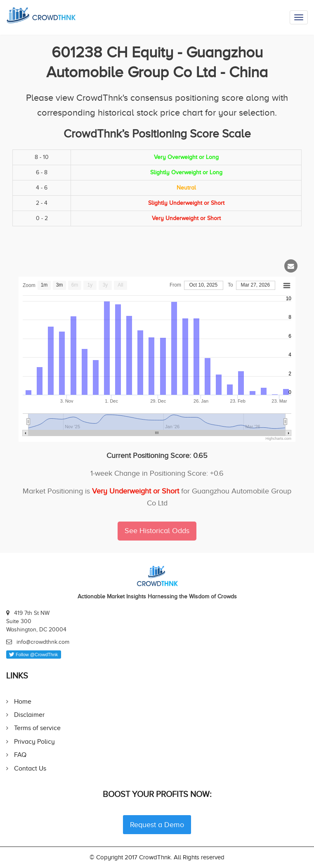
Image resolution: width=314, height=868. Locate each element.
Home (23, 701)
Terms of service (37, 728)
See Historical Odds (157, 531)
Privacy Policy (34, 741)
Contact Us (30, 768)
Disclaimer (29, 715)
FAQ (20, 755)
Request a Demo (157, 825)
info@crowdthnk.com (43, 642)
